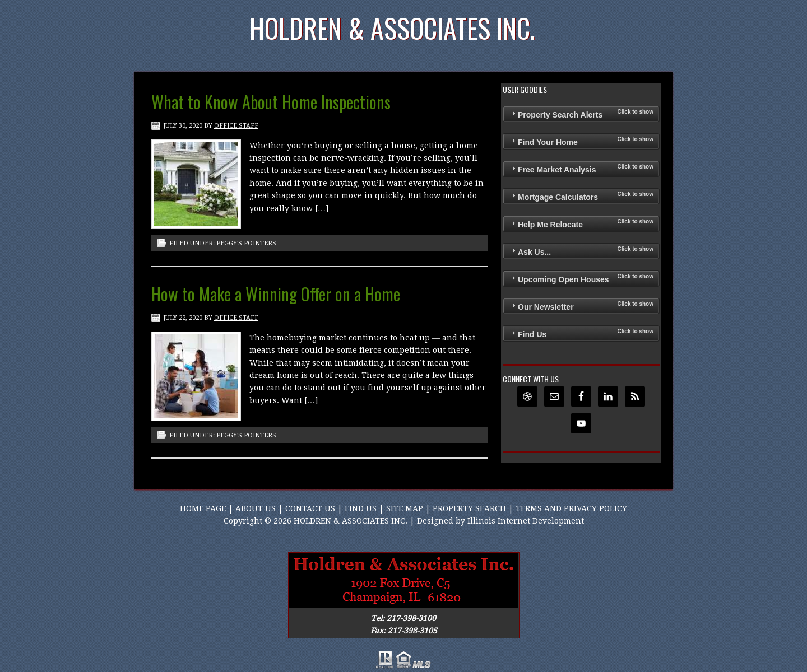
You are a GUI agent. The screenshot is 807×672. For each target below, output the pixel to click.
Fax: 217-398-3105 (404, 631)
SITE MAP (406, 508)
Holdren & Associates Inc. (392, 28)
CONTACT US (311, 508)
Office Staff (236, 126)
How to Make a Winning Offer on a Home (276, 294)
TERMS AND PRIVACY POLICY (571, 508)
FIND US (362, 508)
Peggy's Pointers (246, 243)
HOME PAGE (204, 508)
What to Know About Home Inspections (271, 102)
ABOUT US (257, 508)
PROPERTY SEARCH (470, 508)
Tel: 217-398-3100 (403, 618)
